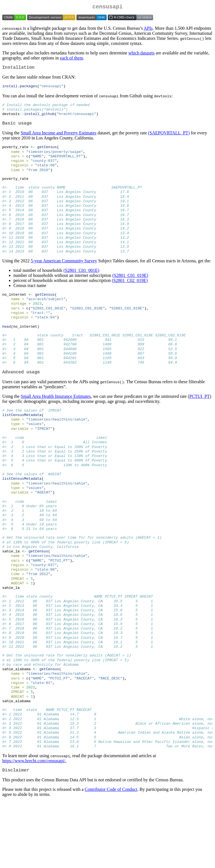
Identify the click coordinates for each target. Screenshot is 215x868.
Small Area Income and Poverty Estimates (59, 138)
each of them (72, 59)
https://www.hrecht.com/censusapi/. (34, 826)
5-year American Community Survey (64, 278)
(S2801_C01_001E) (81, 288)
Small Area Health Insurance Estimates (56, 423)
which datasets (142, 54)
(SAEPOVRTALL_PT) (169, 138)
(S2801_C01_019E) (130, 293)
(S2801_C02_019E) (130, 298)
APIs (148, 29)
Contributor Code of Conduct (111, 856)
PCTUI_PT (199, 423)
